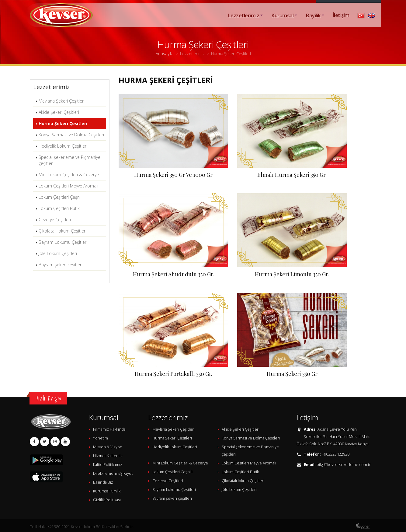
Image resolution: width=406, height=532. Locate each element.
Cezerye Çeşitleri (55, 220)
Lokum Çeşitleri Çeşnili (61, 197)
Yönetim (101, 438)
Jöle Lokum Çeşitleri (58, 253)
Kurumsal (282, 22)
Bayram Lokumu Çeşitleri (63, 242)
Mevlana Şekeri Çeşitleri (62, 101)
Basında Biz (103, 482)
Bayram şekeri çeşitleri (61, 265)
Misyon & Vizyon (108, 447)
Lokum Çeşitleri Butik (59, 208)
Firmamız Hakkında (109, 429)
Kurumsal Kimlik (107, 491)
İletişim (341, 22)
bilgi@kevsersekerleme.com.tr (344, 465)
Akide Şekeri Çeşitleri (59, 112)
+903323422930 (336, 454)
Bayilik (313, 22)
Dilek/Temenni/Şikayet (113, 473)
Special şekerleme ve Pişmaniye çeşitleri (69, 160)
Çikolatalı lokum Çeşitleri (62, 231)
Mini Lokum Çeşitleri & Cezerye (69, 175)
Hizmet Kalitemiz (108, 456)
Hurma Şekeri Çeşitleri (63, 123)
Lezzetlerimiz (243, 22)
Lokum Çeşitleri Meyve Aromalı (68, 186)
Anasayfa (165, 54)
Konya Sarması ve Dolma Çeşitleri (71, 135)
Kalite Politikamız (108, 465)
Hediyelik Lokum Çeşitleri (63, 146)
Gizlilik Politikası (107, 500)
